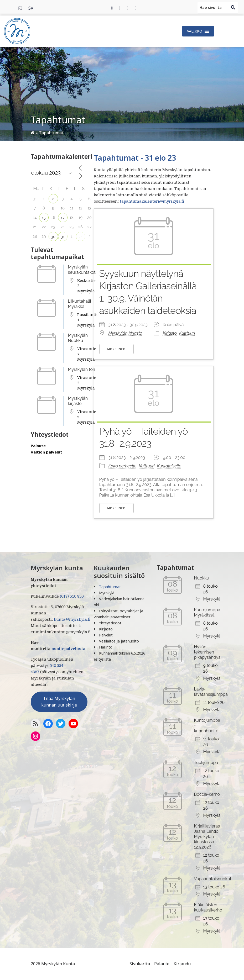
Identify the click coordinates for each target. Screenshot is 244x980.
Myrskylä (107, 593)
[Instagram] (128, 8)
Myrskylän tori (82, 369)
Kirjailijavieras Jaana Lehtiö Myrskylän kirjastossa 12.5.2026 (207, 837)
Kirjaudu (182, 964)
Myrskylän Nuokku (78, 338)
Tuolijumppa (206, 763)
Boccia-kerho (207, 794)
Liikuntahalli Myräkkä (80, 304)
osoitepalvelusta (68, 649)
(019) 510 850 (72, 596)
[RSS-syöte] (35, 724)
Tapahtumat (110, 587)
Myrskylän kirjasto (78, 401)
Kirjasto (170, 333)
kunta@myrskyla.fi (72, 619)
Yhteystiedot (110, 623)
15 (44, 218)
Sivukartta (140, 964)
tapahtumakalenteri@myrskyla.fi (152, 201)
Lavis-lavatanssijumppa (211, 692)
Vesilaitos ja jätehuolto (119, 641)
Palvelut (106, 635)
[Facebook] (112, 8)
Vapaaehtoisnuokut (213, 879)
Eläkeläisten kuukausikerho (208, 907)
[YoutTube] (73, 724)
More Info (116, 349)
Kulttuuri (187, 333)
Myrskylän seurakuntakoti (82, 270)
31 (63, 237)
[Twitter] (120, 8)
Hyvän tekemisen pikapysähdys (207, 652)
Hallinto (106, 647)
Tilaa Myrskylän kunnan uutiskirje (59, 702)
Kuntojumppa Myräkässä (207, 612)
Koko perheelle (123, 466)
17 (63, 218)
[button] (195, 31)
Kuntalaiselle (169, 466)
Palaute (38, 446)
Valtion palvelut (46, 452)
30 (53, 237)
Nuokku (202, 578)
